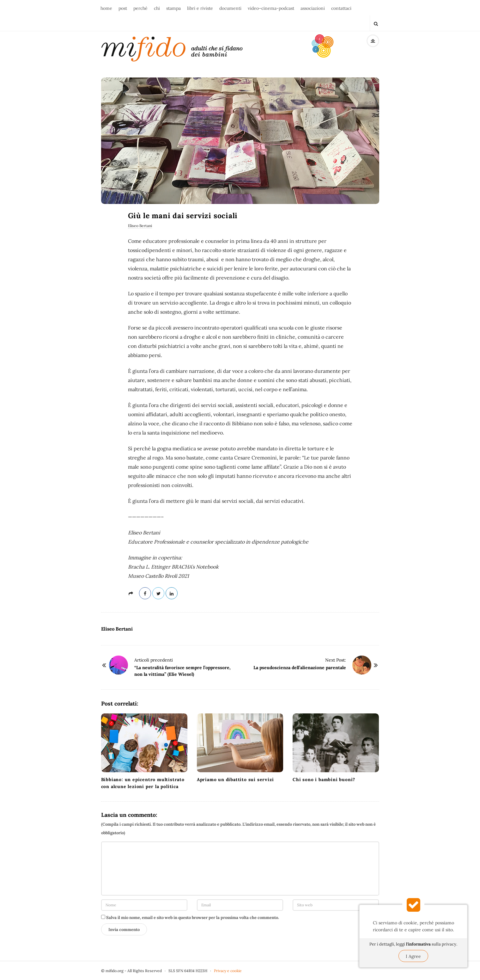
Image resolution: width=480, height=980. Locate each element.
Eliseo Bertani (140, 226)
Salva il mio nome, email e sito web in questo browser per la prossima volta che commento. (193, 918)
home (106, 8)
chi (157, 8)
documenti (230, 8)
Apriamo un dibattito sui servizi (235, 780)
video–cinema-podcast (271, 8)
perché (140, 8)
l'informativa (418, 944)
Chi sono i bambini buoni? (324, 780)
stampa (173, 8)
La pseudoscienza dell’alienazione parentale (300, 668)
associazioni (313, 8)
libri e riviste (200, 8)
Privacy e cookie (228, 971)
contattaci (341, 8)
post (123, 8)
